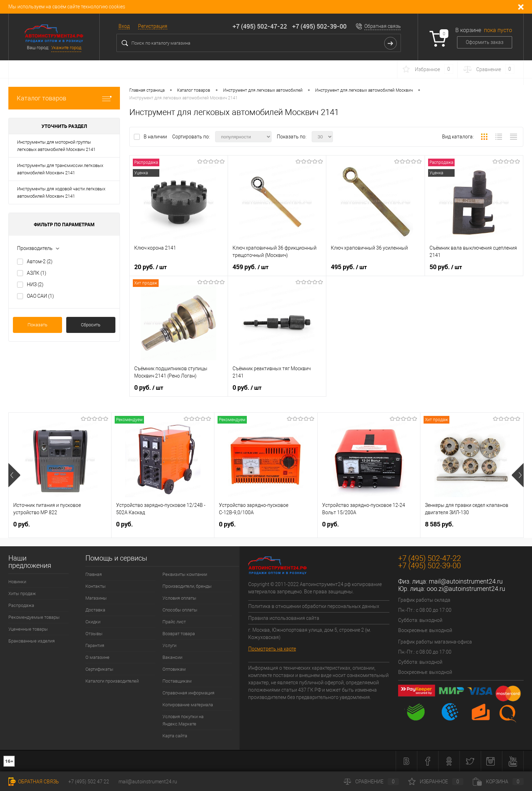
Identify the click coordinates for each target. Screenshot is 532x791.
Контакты (96, 586)
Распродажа (21, 605)
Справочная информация (188, 693)
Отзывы (94, 634)
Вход (124, 26)
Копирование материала (188, 705)
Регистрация (153, 26)
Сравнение (371, 782)
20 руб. (150, 267)
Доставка (95, 610)
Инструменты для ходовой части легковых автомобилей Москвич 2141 (61, 192)
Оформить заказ (485, 42)
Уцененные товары (28, 629)
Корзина (498, 782)
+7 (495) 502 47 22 (89, 782)
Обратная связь (383, 26)
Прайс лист (174, 622)
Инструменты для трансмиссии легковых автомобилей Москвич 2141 (60, 169)
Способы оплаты (180, 610)
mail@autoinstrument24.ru (466, 581)
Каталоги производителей (112, 681)
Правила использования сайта (284, 618)
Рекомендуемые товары (34, 617)
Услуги (169, 645)
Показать (37, 325)
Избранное (436, 782)
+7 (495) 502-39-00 (319, 26)
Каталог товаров (64, 98)
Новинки (17, 582)
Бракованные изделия (32, 641)
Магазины (96, 598)
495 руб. (349, 267)
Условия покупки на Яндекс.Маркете (183, 720)
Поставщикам (177, 681)
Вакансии (172, 657)
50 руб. (446, 267)
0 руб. (149, 388)
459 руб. (250, 267)
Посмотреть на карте (272, 649)
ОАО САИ (40, 296)
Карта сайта (175, 736)
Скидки (93, 622)
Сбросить (91, 325)
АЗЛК (37, 273)
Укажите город (66, 48)
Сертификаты (99, 669)
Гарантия (95, 645)
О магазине (97, 657)
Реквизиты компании (185, 574)
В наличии (156, 137)
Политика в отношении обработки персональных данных (314, 606)
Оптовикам (174, 669)
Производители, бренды (187, 586)
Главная (94, 574)
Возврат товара (179, 634)
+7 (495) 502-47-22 (260, 26)
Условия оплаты (179, 598)
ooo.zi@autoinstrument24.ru (466, 589)
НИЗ (35, 284)
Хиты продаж (22, 594)
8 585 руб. (439, 524)
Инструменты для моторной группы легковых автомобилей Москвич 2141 (56, 146)
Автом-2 (40, 261)
